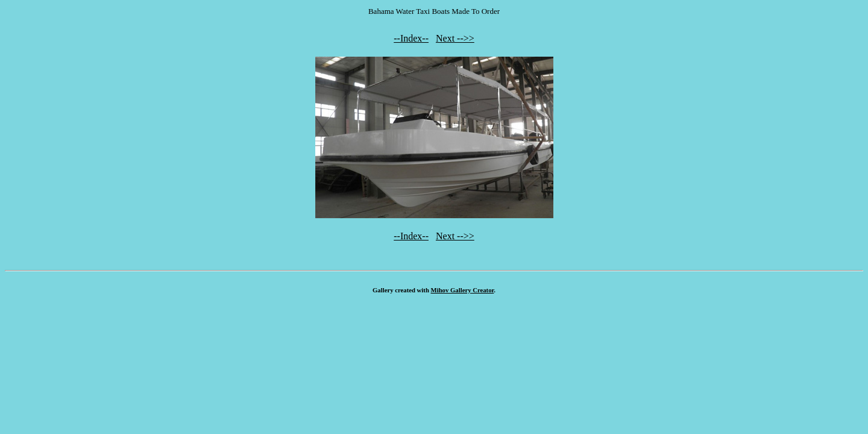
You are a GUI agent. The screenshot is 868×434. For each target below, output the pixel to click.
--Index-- (411, 38)
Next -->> (455, 38)
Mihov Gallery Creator (463, 290)
